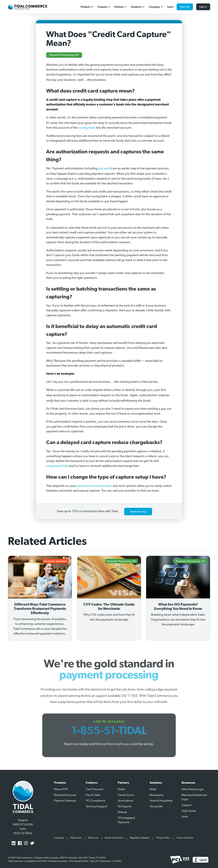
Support (186, 805)
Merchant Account (65, 795)
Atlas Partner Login (193, 789)
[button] (87, 7)
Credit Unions (126, 795)
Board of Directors (114, 838)
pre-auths (105, 169)
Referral (122, 812)
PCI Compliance (96, 801)
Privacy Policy (163, 838)
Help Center (189, 811)
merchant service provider (94, 486)
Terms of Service (185, 838)
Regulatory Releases (140, 838)
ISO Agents (125, 807)
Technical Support (97, 807)
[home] (27, 7)
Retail (153, 789)
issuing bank (87, 128)
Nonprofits (156, 807)
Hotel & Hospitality (161, 801)
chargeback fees (57, 466)
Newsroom (76, 838)
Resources (93, 838)
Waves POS (61, 789)
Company (59, 838)
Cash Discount (95, 789)
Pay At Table (93, 795)
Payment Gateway (65, 801)
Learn (170, 7)
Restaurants (157, 795)
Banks (121, 789)
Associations (126, 801)
